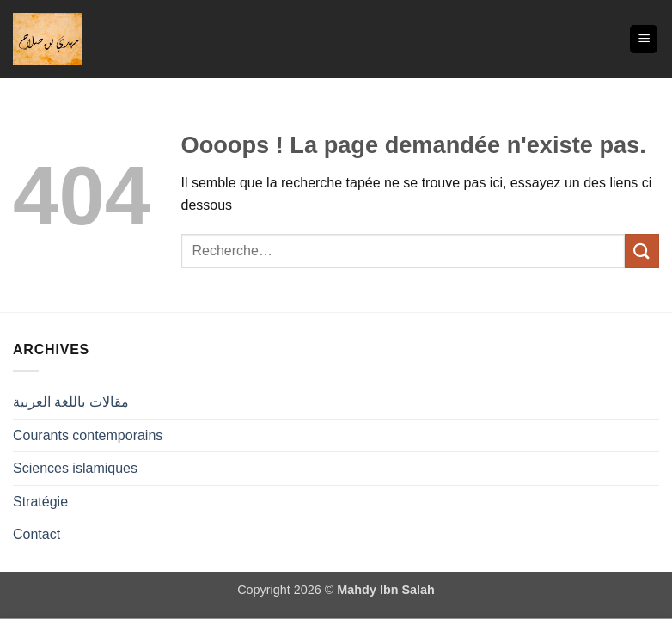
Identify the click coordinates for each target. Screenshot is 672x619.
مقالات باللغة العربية (71, 402)
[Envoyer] (642, 251)
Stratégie (40, 502)
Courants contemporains (88, 435)
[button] (644, 39)
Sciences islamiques (75, 468)
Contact (37, 534)
